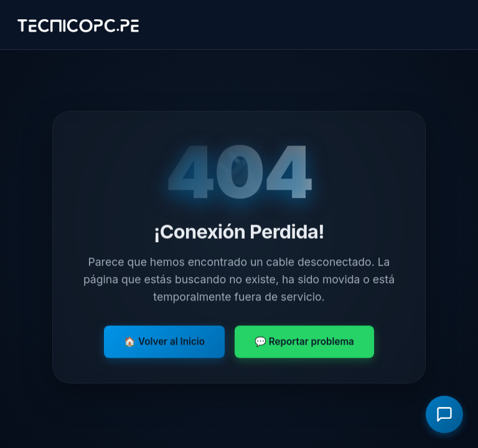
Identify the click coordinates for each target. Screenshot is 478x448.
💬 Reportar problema (304, 342)
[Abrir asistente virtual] (444, 414)
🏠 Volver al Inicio (164, 342)
